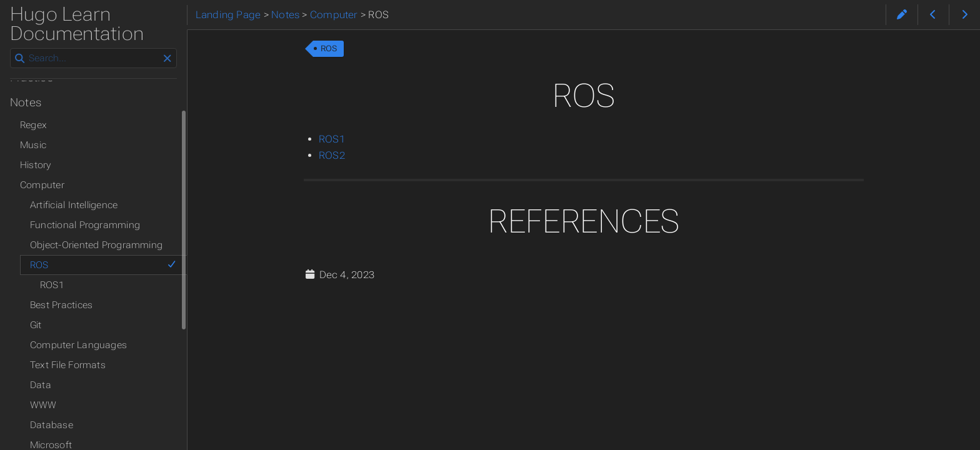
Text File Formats (68, 365)
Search (11, 48)
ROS (329, 48)
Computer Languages (78, 345)
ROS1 (332, 139)
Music (33, 145)
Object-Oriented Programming (96, 245)
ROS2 (332, 155)
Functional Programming (85, 225)
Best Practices (61, 305)
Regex (33, 125)
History (36, 165)
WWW (43, 405)
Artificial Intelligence (74, 205)
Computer (42, 185)
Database (52, 425)
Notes (26, 102)
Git (36, 325)
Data (41, 385)
